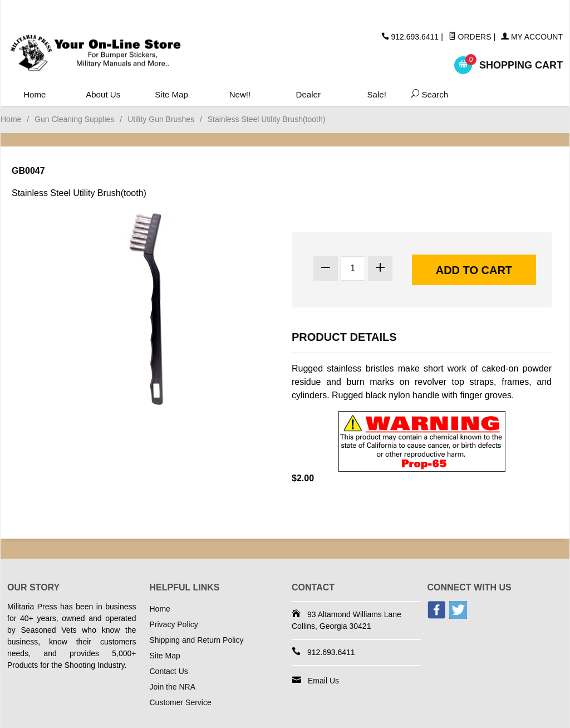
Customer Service (181, 702)
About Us (103, 95)
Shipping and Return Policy (197, 640)
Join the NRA (173, 687)
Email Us (323, 681)
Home (35, 95)
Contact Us (169, 671)
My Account (532, 37)
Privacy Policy (174, 624)
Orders (470, 37)
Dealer (308, 95)
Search (426, 95)
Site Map (171, 95)
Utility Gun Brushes (161, 119)
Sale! (376, 95)
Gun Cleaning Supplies (74, 119)
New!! (240, 95)
